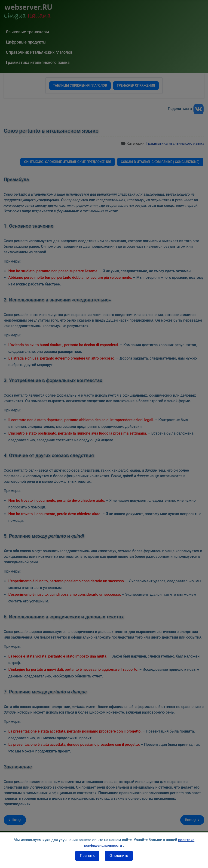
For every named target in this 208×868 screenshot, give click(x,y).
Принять (87, 856)
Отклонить (119, 856)
